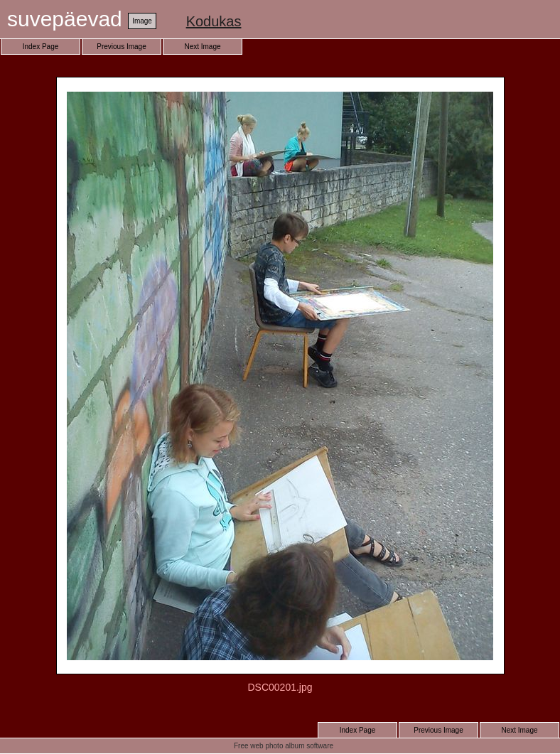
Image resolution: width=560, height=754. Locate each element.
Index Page (41, 47)
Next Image (202, 47)
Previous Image (121, 47)
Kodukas (214, 21)
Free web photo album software (284, 746)
